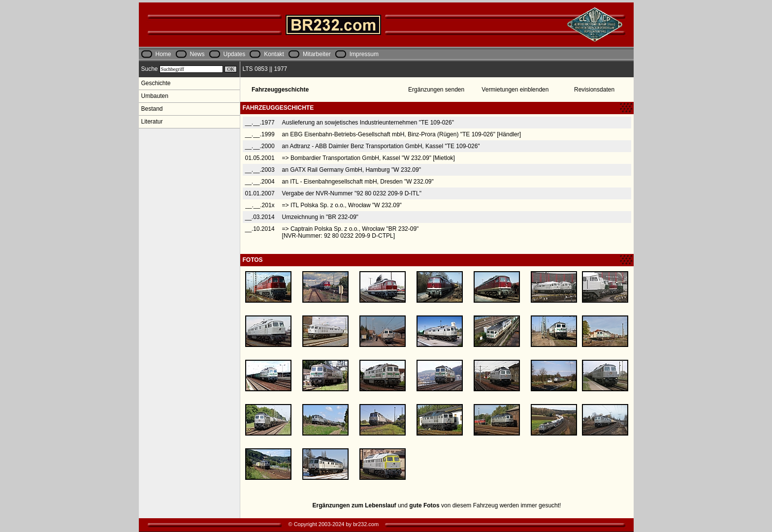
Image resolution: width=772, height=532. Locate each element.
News (197, 54)
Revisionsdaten (594, 90)
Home (163, 54)
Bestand (152, 109)
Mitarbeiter (317, 54)
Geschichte (156, 83)
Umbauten (155, 96)
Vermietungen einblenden (515, 90)
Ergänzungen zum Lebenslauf (354, 505)
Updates (235, 54)
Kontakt (274, 54)
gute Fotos (424, 505)
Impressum (364, 54)
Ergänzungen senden (436, 90)
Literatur (152, 122)
